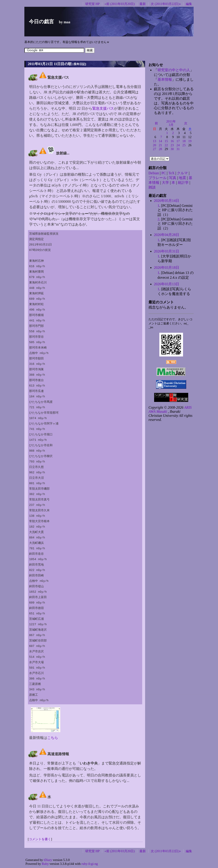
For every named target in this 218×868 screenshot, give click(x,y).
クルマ (182, 173)
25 (184, 145)
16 (172, 141)
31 (178, 149)
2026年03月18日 (167, 268)
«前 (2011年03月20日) (119, 4)
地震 (182, 178)
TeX (171, 173)
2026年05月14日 (167, 201)
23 (172, 145)
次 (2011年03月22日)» (166, 4)
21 (160, 145)
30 (172, 149)
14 (160, 141)
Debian (154, 173)
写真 (173, 178)
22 (166, 145)
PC (164, 173)
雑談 (152, 187)
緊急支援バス (103, 108)
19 (190, 141)
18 (184, 141)
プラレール (158, 178)
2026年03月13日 (167, 284)
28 (160, 149)
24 (178, 145)
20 (154, 145)
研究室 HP (93, 4)
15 (166, 141)
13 (154, 141)
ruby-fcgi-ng (90, 864)
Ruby (45, 864)
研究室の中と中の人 (174, 70)
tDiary (48, 860)
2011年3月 (171, 123)
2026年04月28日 (167, 235)
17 (178, 141)
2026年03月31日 (167, 251)
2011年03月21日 (40, 64)
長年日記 (79, 64)
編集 (189, 4)
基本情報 (165, 79)
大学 (165, 183)
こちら (53, 738)
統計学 (183, 183)
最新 (143, 4)
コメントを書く (40, 839)
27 (154, 149)
